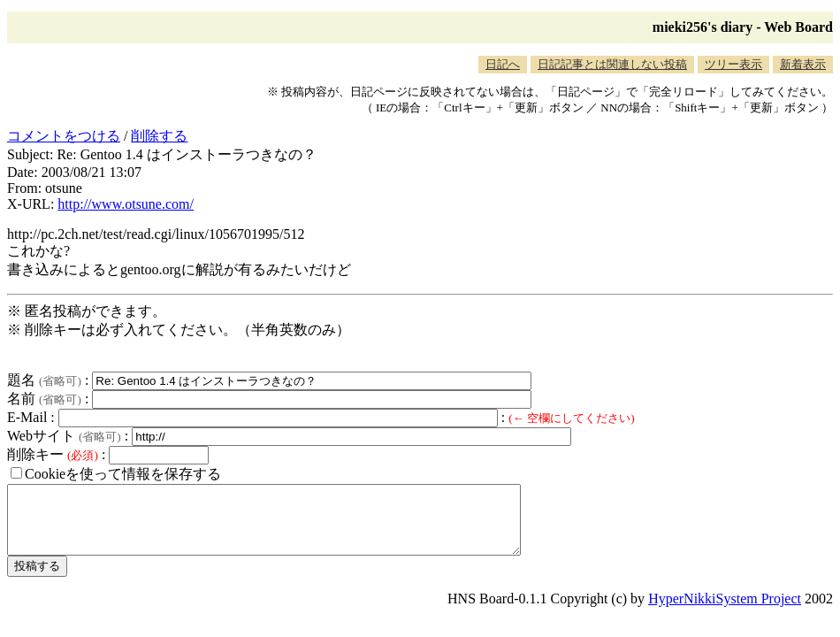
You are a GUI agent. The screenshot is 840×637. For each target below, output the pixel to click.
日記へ (503, 64)
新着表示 (803, 64)
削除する (159, 136)
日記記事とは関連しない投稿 (612, 64)
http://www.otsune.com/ (126, 204)
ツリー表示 (733, 64)
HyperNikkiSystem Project (725, 612)
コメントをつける (64, 136)
